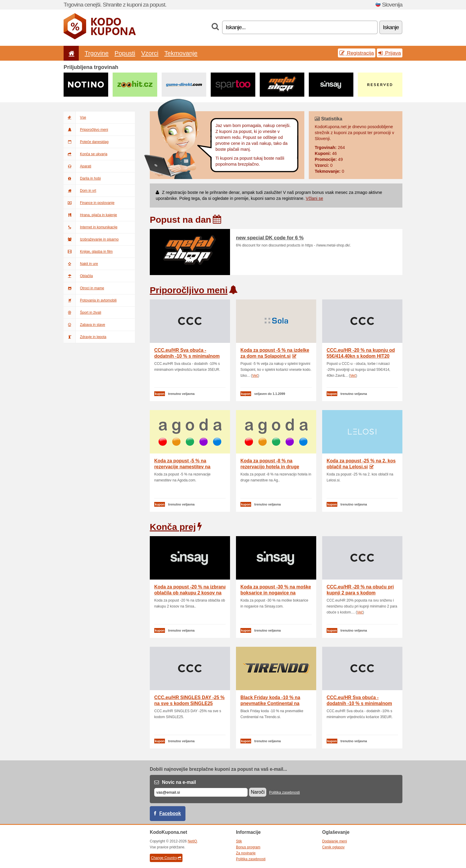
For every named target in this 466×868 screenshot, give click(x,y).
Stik (239, 841)
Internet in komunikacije (90, 227)
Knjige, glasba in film (88, 252)
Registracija (357, 53)
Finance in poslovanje (89, 203)
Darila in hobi (82, 178)
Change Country (166, 858)
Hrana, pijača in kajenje (90, 215)
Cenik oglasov (333, 847)
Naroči (258, 792)
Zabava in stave (84, 325)
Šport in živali (82, 313)
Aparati (77, 166)
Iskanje (391, 27)
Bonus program (248, 847)
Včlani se (314, 198)
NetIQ (192, 841)
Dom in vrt (80, 191)
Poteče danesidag (86, 142)
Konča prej (173, 527)
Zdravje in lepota (85, 337)
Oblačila (78, 276)
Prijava (390, 53)
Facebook (170, 813)
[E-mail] (201, 792)
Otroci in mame (84, 288)
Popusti (125, 53)
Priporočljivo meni (86, 130)
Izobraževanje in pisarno (91, 239)
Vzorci (150, 53)
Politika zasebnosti (285, 792)
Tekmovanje (181, 53)
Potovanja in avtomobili (90, 300)
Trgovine (97, 53)
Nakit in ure (81, 264)
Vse (75, 117)
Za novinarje (246, 853)
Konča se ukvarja (85, 154)
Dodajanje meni (334, 841)
